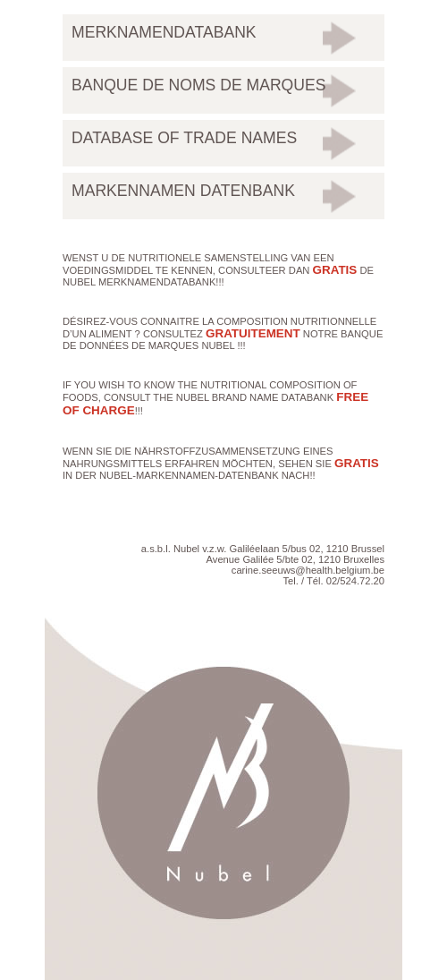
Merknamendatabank (164, 32)
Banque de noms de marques (198, 85)
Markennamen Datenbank (183, 191)
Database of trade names (184, 138)
